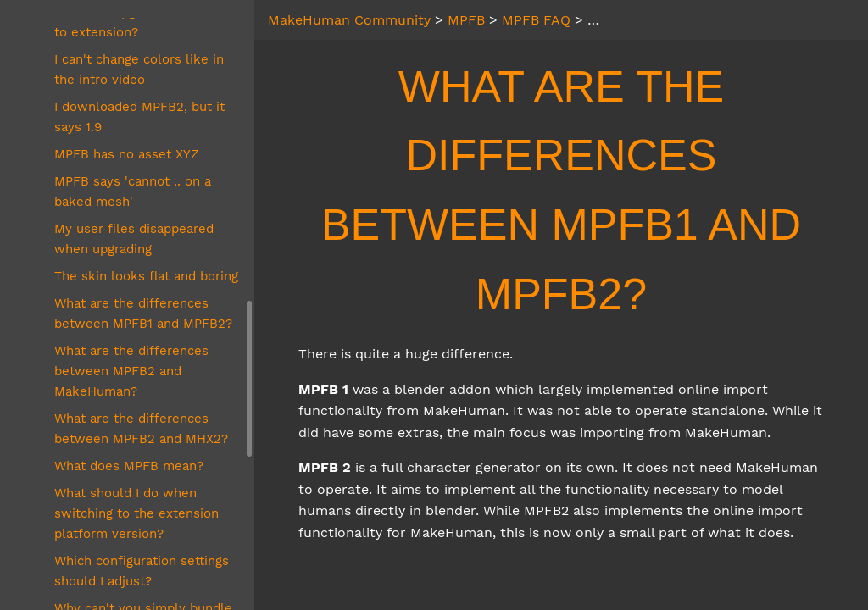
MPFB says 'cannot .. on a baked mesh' (133, 191)
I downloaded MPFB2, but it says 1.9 (139, 117)
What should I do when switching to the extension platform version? (136, 513)
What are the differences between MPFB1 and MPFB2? (143, 313)
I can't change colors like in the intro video (139, 69)
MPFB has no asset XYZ (126, 154)
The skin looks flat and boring (146, 276)
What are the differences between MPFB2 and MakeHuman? (131, 371)
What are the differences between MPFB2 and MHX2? (141, 429)
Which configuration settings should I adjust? (142, 571)
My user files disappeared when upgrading (134, 239)
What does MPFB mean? (129, 466)
